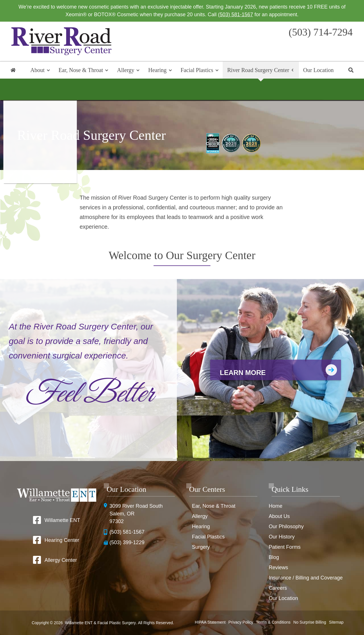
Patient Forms (285, 547)
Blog (274, 557)
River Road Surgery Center (258, 70)
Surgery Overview (182, 89)
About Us (279, 516)
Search (351, 70)
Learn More (243, 373)
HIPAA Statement (210, 622)
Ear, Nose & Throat (81, 70)
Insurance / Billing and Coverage (306, 578)
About (38, 70)
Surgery (201, 547)
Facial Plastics (197, 70)
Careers (278, 588)
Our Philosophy (286, 527)
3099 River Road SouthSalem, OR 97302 (136, 514)
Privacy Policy (241, 622)
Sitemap (336, 622)
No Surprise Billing (310, 622)
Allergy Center (61, 560)
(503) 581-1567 (236, 15)
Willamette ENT (62, 520)
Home (13, 70)
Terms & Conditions (273, 622)
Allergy (126, 70)
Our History (282, 537)
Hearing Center (62, 540)
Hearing (157, 70)
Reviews (278, 568)
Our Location (318, 70)
